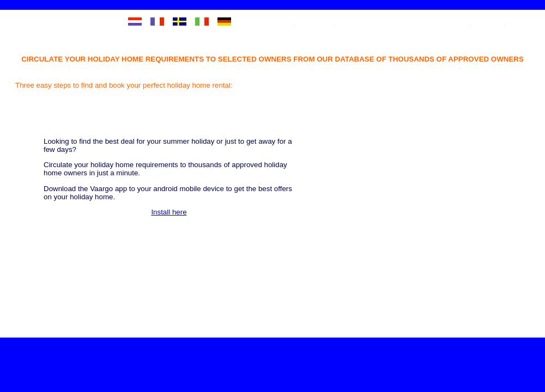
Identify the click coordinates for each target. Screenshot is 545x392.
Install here (223, 237)
